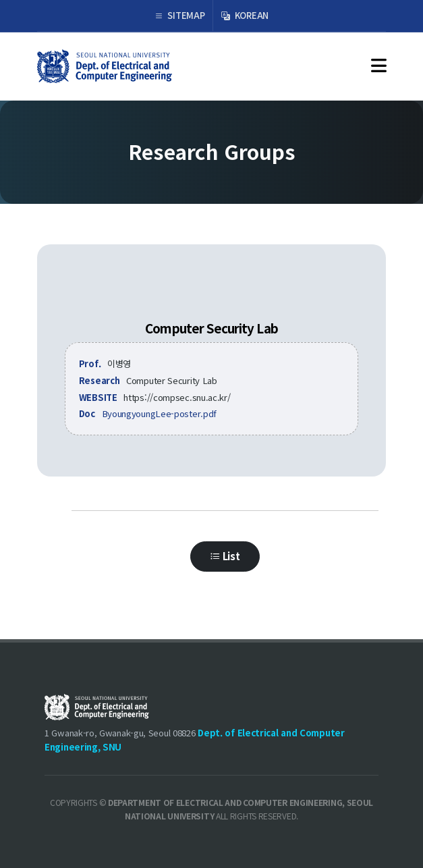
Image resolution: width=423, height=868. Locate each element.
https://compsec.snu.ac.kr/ (177, 397)
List (225, 572)
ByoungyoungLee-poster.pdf (160, 413)
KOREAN (245, 16)
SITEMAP (179, 16)
